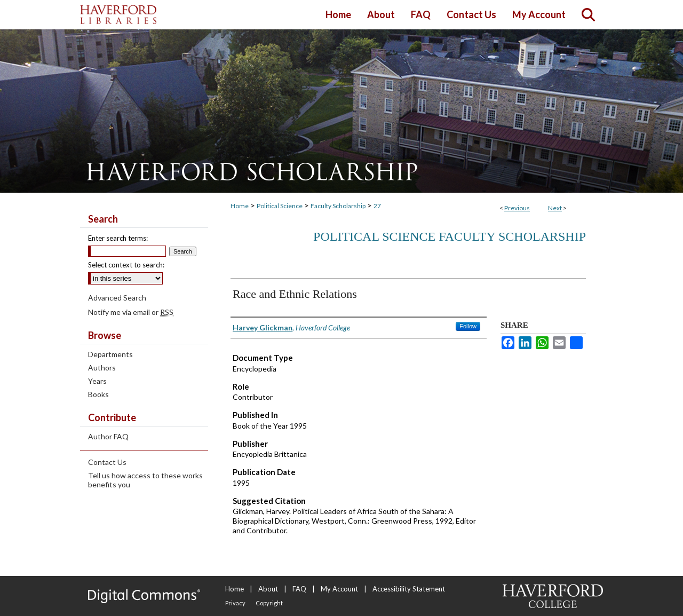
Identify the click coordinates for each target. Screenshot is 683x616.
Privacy (235, 603)
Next (555, 208)
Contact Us (107, 462)
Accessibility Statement (409, 589)
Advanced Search (117, 298)
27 (377, 206)
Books (98, 394)
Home (240, 206)
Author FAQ (108, 436)
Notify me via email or (131, 312)
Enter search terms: (118, 238)
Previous (517, 208)
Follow (468, 326)
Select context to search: (126, 265)
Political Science (280, 206)
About (268, 589)
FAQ (299, 589)
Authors (102, 368)
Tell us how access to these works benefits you (145, 480)
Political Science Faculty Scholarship (450, 236)
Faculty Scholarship (338, 206)
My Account (339, 589)
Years (97, 381)
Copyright (269, 603)
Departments (110, 354)
